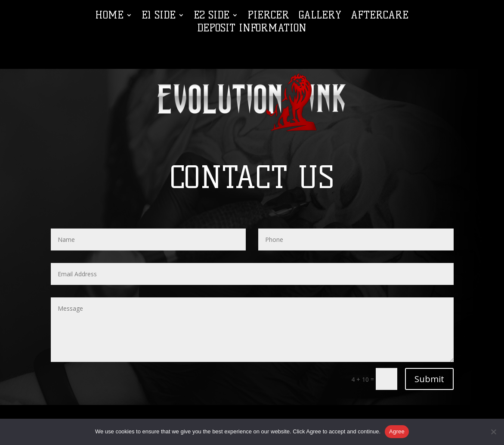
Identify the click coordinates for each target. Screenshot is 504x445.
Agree (397, 431)
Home (109, 17)
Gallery (320, 17)
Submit (429, 379)
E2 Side (212, 17)
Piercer (268, 17)
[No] (493, 432)
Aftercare (380, 17)
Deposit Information (252, 29)
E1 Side (159, 17)
